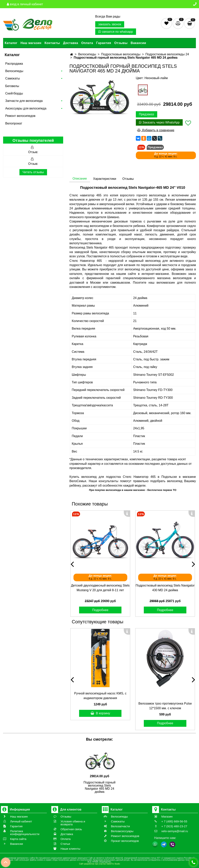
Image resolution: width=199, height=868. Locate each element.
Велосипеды (14, 71)
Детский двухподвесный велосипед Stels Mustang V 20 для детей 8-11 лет (100, 588)
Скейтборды (14, 93)
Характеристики (105, 179)
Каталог (11, 43)
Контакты (52, 43)
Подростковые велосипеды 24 (167, 54)
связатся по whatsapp (116, 32)
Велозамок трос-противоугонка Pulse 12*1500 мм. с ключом (165, 706)
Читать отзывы (33, 172)
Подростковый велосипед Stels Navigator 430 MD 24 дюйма (165, 588)
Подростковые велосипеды (121, 54)
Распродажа (14, 64)
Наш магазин (31, 43)
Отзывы (121, 43)
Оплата (87, 43)
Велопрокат (14, 123)
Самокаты (13, 78)
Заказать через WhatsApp (159, 122)
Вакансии (138, 43)
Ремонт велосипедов (20, 116)
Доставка (71, 43)
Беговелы (12, 86)
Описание (80, 179)
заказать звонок (110, 24)
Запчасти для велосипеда (24, 101)
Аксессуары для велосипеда (26, 108)
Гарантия (104, 43)
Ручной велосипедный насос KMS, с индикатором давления (100, 696)
